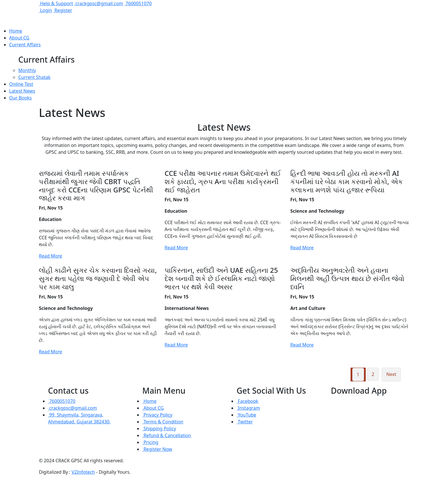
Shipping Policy (159, 429)
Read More (50, 256)
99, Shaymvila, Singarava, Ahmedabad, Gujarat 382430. (79, 418)
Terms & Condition (163, 422)
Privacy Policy (157, 415)
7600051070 (138, 3)
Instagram (248, 408)
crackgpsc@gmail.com (99, 3)
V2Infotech (83, 472)
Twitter (245, 422)
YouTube (246, 415)
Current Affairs (25, 45)
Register (63, 10)
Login (45, 10)
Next (391, 374)
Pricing (150, 442)
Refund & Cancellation (167, 435)
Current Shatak (34, 77)
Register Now (157, 449)
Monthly (27, 70)
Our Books (20, 98)
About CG (19, 38)
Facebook (247, 401)
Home (16, 31)
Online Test (21, 84)
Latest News (22, 91)
